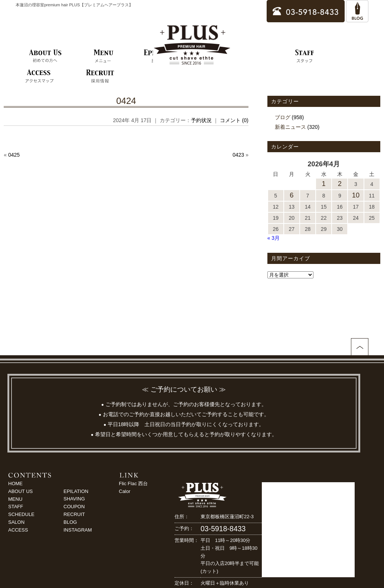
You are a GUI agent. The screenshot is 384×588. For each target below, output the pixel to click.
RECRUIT (74, 514)
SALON (16, 522)
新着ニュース (290, 127)
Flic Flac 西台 (133, 484)
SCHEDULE (21, 514)
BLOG (70, 522)
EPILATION (76, 491)
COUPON (74, 507)
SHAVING (74, 499)
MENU (15, 499)
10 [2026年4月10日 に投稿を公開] (356, 195)
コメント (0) (234, 120)
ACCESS (18, 530)
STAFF (16, 507)
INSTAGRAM (78, 530)
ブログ (283, 117)
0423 (238, 155)
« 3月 (274, 238)
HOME (15, 484)
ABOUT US (20, 491)
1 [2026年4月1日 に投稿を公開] (324, 184)
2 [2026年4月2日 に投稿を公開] (340, 184)
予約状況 (201, 120)
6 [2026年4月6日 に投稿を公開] (292, 195)
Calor (125, 491)
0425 (14, 155)
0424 (126, 101)
